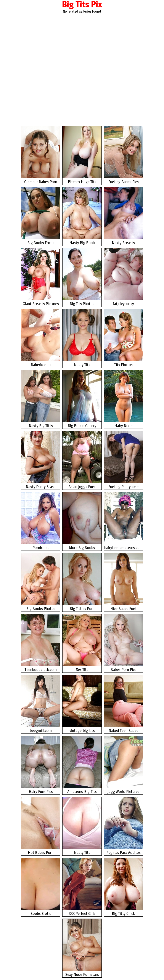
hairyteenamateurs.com (123, 521)
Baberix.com (41, 338)
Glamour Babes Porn (41, 155)
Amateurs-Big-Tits (82, 765)
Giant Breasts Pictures (41, 277)
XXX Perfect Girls (82, 887)
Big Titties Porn (82, 582)
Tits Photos (123, 338)
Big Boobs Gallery (82, 399)
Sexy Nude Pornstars (82, 948)
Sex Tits (82, 643)
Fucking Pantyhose (123, 460)
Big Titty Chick (123, 887)
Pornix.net (41, 521)
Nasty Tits (82, 338)
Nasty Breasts (123, 216)
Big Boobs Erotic (41, 216)
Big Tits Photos (82, 277)
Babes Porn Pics (123, 643)
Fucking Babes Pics (123, 155)
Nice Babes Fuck (123, 582)
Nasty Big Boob (82, 216)
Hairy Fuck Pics (41, 765)
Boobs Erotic (41, 887)
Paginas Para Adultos (123, 826)
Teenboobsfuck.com (41, 643)
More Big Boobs (82, 521)
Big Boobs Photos (41, 582)
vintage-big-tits (82, 704)
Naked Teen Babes (123, 704)
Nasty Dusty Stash (41, 460)
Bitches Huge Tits (82, 155)
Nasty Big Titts (41, 399)
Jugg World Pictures (123, 765)
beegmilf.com (41, 704)
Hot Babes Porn (41, 826)
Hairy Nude (123, 399)
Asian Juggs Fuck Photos (82, 460)
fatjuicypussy (123, 277)
